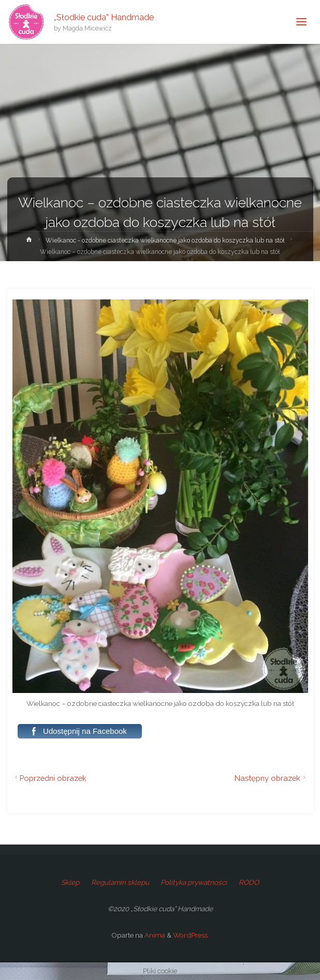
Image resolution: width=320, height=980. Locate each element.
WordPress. (191, 935)
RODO (249, 882)
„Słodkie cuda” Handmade (104, 17)
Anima (154, 935)
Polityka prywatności (194, 882)
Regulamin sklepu (120, 882)
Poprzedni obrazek (50, 778)
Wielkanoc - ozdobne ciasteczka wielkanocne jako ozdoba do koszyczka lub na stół (165, 240)
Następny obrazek (271, 778)
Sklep (70, 882)
